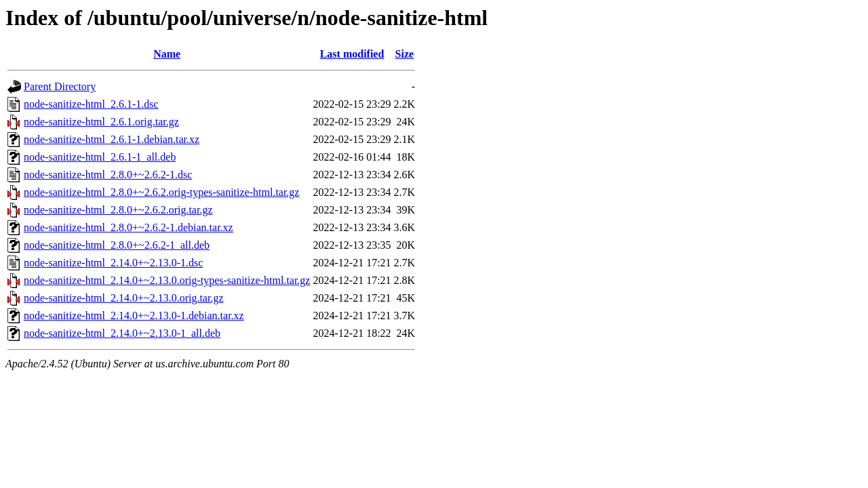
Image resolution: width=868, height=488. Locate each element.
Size (405, 54)
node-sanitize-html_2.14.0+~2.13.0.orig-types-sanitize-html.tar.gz (167, 280)
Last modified (352, 54)
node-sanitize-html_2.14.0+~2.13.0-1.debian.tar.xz (134, 316)
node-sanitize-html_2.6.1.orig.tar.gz (101, 122)
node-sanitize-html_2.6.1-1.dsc (91, 104)
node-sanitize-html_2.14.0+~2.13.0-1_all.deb (122, 333)
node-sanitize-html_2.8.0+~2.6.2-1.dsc (108, 175)
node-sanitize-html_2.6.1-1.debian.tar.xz (112, 139)
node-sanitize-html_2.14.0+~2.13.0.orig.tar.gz (124, 298)
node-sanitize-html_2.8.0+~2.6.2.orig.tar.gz (118, 210)
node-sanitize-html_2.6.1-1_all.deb (100, 157)
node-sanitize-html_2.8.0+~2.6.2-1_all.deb (117, 245)
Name (167, 54)
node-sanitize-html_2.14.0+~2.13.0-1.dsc (113, 263)
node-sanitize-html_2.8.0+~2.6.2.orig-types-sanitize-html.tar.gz (161, 192)
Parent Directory (60, 86)
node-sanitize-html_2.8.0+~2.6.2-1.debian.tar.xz (129, 227)
